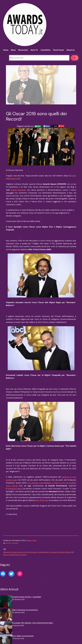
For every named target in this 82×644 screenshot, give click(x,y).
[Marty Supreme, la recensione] (6, 615)
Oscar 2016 (69, 552)
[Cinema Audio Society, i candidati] (6, 602)
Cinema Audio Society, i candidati (27, 597)
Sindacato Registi (15, 489)
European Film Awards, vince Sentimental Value (33, 623)
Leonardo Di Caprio (57, 552)
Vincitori (23, 555)
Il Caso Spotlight (43, 552)
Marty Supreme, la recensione (25, 610)
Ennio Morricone (30, 552)
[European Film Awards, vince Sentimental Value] (6, 628)
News (29, 541)
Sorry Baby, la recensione (23, 636)
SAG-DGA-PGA (42, 500)
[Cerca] (74, 58)
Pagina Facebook (18, 190)
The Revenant (14, 555)
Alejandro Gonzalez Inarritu (13, 552)
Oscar (34, 541)
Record (6, 555)
